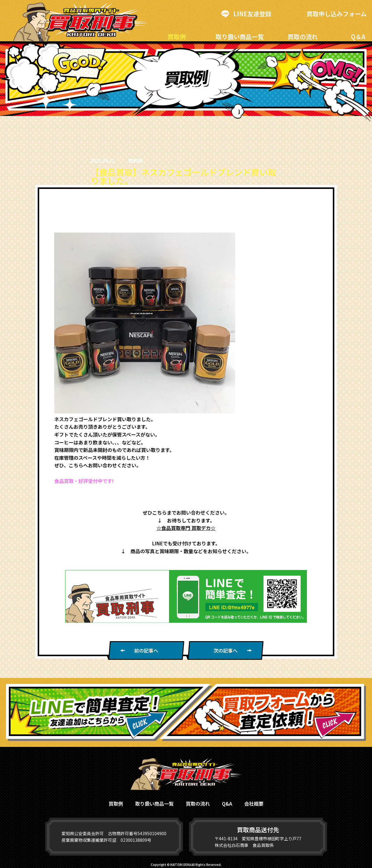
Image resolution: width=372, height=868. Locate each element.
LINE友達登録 (246, 14)
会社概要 (254, 804)
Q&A (227, 804)
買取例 (177, 37)
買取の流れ (303, 37)
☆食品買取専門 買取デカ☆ (186, 528)
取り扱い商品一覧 (240, 37)
